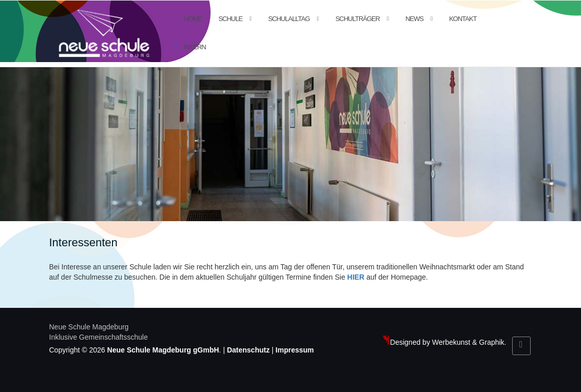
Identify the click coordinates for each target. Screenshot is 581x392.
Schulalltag (289, 19)
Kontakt (463, 19)
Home (193, 19)
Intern (195, 47)
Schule (230, 19)
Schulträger (358, 19)
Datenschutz (248, 350)
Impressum (295, 350)
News (414, 19)
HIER (356, 277)
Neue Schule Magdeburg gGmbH (163, 350)
